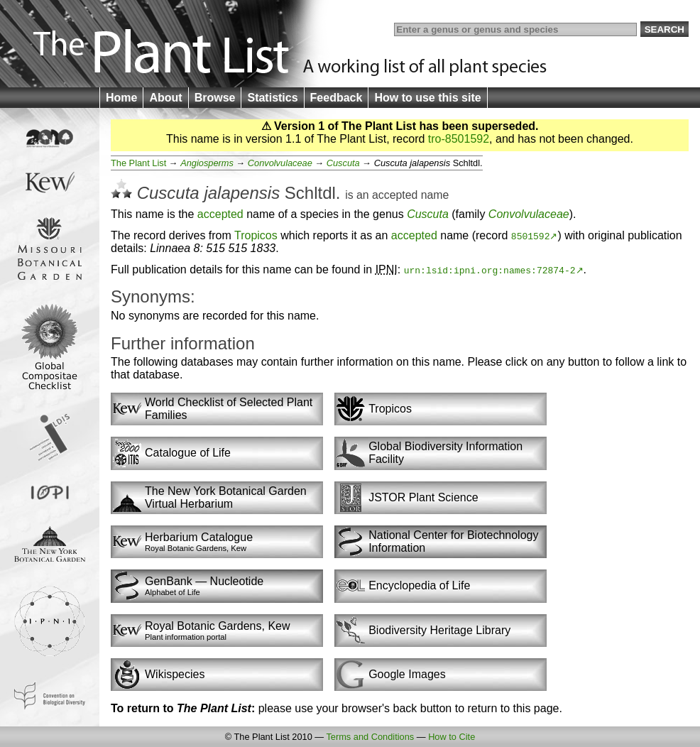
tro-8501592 (459, 139)
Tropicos (256, 235)
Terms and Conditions (370, 737)
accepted (395, 195)
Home (121, 98)
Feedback (337, 98)
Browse (215, 98)
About (165, 98)
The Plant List (138, 163)
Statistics (272, 98)
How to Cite (452, 737)
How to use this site (427, 98)
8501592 (531, 236)
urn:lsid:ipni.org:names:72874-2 (490, 270)
